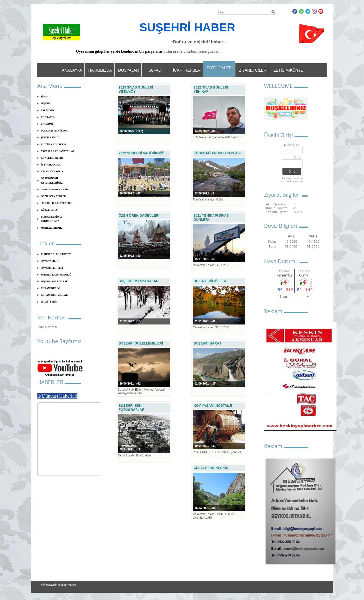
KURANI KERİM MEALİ (55, 295)
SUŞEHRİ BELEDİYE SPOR (56, 203)
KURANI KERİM (50, 288)
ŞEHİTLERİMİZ (50, 137)
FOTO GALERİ (220, 68)
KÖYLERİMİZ (49, 210)
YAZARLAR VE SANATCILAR (58, 151)
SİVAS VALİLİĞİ (50, 261)
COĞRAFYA (48, 117)
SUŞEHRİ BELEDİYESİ (54, 281)
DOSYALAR (129, 70)
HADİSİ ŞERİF (49, 302)
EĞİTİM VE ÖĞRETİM (54, 144)
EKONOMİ (47, 124)
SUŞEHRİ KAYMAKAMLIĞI (57, 275)
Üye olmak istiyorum (291, 181)
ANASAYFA (72, 70)
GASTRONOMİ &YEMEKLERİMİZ (52, 180)
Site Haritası (48, 327)
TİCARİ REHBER (186, 70)
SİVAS (44, 97)
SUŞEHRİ (46, 103)
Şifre (297, 158)
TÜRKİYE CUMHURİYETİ (56, 254)
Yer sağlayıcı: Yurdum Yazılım (58, 585)
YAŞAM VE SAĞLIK (52, 171)
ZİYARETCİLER (253, 70)
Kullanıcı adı (292, 145)
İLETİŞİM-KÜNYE (288, 70)
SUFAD (155, 70)
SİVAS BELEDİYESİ (52, 268)
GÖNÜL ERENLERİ (52, 158)
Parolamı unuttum (292, 178)
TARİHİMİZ (48, 110)
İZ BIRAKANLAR (51, 165)
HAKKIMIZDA (100, 70)
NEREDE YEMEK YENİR (55, 190)
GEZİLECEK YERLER (54, 196)
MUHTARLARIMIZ (52, 228)
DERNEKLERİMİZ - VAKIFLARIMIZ (52, 219)
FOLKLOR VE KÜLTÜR (54, 131)
